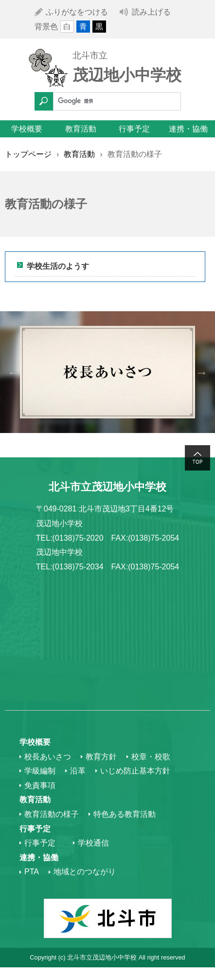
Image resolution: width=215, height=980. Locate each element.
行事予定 (134, 129)
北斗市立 (90, 56)
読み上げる (151, 12)
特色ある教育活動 (125, 814)
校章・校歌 (151, 757)
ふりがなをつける (77, 12)
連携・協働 (188, 129)
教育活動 (81, 129)
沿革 (78, 771)
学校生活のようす (58, 266)
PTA (32, 872)
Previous (13, 372)
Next (202, 372)
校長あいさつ (48, 757)
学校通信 (93, 843)
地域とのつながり (85, 872)
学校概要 (27, 129)
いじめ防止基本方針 (135, 771)
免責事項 (40, 785)
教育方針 (101, 757)
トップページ (28, 154)
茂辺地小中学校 (127, 75)
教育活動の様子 (52, 814)
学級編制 (40, 771)
